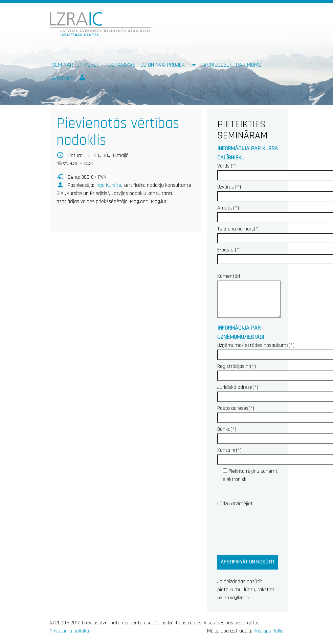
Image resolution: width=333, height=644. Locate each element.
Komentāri (248, 296)
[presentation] (269, 529)
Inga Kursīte (108, 185)
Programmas (119, 65)
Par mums (249, 65)
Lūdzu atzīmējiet (235, 504)
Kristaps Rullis (268, 631)
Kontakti (63, 78)
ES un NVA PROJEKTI (165, 65)
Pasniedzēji (216, 65)
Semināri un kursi (75, 65)
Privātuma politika (69, 631)
